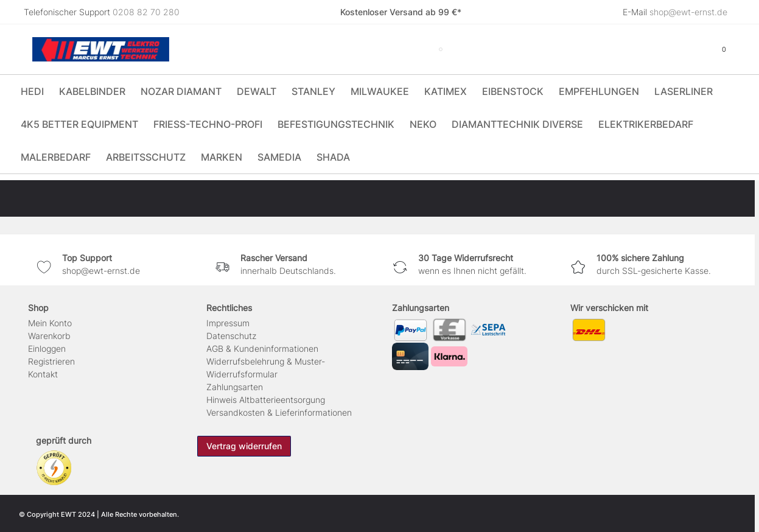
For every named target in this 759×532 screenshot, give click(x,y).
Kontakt (43, 374)
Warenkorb (49, 336)
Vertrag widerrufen (244, 446)
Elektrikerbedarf (646, 124)
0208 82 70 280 (146, 12)
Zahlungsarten (235, 387)
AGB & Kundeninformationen (262, 348)
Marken (222, 157)
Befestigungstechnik (336, 124)
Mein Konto (50, 323)
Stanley (313, 91)
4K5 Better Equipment (79, 124)
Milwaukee (380, 91)
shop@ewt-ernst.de (688, 12)
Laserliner (684, 91)
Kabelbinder (92, 91)
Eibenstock (513, 91)
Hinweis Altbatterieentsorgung (266, 400)
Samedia (279, 157)
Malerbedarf (56, 157)
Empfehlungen (599, 91)
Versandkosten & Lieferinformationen (279, 412)
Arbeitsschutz (146, 157)
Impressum (228, 323)
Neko (423, 124)
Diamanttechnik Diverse (517, 124)
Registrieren (51, 361)
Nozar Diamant (181, 91)
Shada (333, 157)
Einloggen (47, 348)
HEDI (32, 91)
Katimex (446, 91)
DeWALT (257, 91)
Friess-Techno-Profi (208, 124)
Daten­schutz (231, 336)
